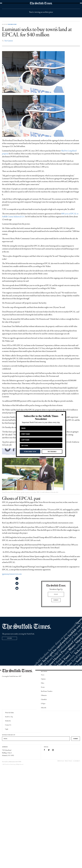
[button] (41, 418)
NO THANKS (52, 451)
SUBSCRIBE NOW (30, 451)
